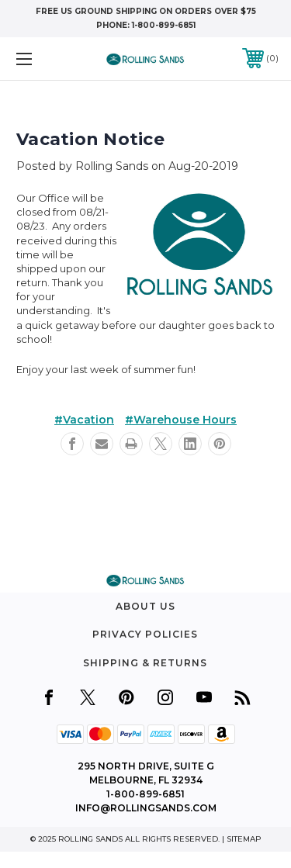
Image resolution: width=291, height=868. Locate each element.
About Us (145, 606)
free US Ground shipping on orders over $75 (146, 11)
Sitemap (244, 839)
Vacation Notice (90, 139)
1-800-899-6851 (164, 25)
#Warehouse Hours (181, 420)
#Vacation (84, 420)
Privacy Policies (145, 634)
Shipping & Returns (145, 663)
